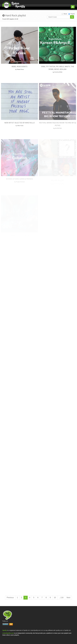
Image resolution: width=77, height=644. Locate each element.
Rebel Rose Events (20, 67)
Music (64, 14)
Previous (10, 598)
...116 (61, 598)
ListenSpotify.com (8, 633)
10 (55, 598)
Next (68, 598)
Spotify (5, 630)
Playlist (72, 14)
